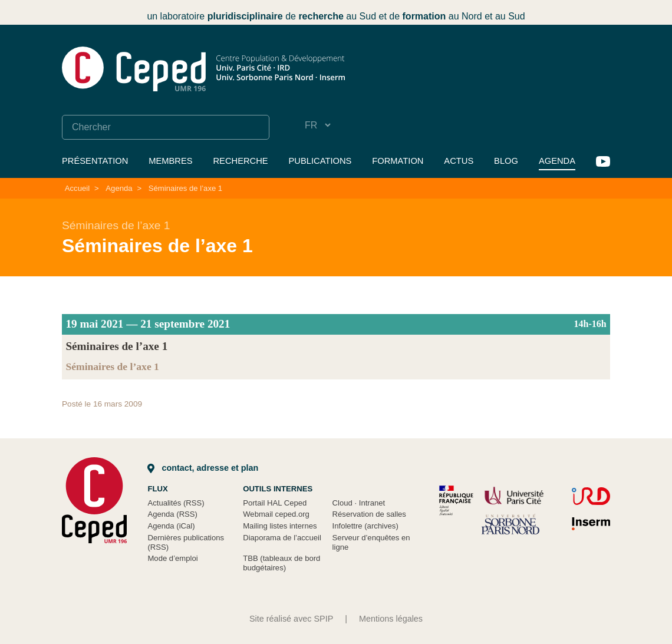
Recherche (240, 161)
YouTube (603, 162)
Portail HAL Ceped (275, 503)
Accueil (77, 188)
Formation (398, 161)
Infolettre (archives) (365, 526)
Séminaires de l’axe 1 (185, 188)
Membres (170, 161)
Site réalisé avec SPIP (291, 619)
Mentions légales (391, 619)
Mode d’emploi (172, 558)
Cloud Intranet (359, 503)
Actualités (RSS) (176, 503)
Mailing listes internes (280, 526)
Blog (506, 161)
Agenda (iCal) (171, 526)
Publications (320, 161)
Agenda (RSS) (172, 514)
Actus (459, 161)
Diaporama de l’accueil (282, 538)
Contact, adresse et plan (203, 468)
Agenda (557, 161)
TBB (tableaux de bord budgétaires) (281, 563)
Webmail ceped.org (276, 514)
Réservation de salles (369, 514)
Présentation (95, 161)
